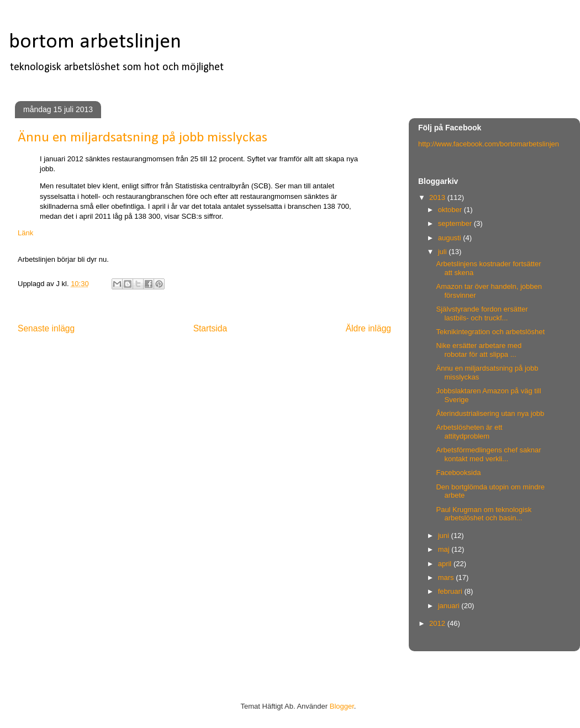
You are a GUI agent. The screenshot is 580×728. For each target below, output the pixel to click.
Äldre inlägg (368, 328)
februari (451, 591)
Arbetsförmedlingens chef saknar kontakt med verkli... (488, 454)
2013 (438, 197)
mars (447, 577)
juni (445, 536)
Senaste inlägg (46, 328)
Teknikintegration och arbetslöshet (490, 332)
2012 (438, 623)
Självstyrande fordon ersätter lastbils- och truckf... (482, 313)
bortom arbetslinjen (95, 42)
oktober (451, 210)
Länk (25, 233)
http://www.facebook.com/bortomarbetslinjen (489, 144)
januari (450, 606)
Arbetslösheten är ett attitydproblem (469, 432)
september (456, 223)
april (446, 564)
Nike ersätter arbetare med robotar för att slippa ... (479, 350)
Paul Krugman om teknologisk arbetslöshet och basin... (484, 514)
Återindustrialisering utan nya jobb (490, 413)
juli (444, 252)
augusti (451, 238)
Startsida (210, 328)
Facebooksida (458, 473)
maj (445, 549)
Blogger (342, 706)
